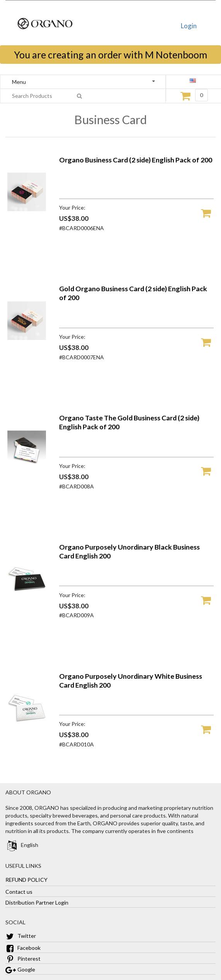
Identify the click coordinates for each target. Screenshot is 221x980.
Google (20, 969)
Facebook (23, 948)
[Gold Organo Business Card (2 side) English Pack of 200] (27, 353)
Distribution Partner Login (37, 902)
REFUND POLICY (26, 879)
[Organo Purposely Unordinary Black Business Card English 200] (27, 611)
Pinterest (23, 959)
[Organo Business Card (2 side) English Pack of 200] (27, 224)
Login (189, 26)
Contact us (19, 891)
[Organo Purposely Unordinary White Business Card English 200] (27, 740)
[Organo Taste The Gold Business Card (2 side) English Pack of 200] (27, 482)
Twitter (21, 936)
